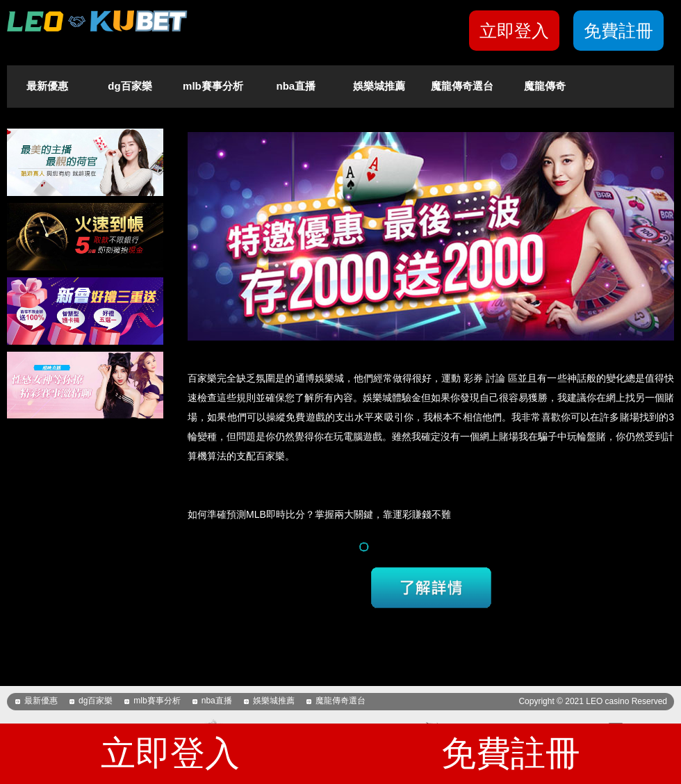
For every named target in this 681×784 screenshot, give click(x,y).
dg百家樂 (130, 86)
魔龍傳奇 (545, 86)
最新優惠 (47, 86)
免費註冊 (618, 31)
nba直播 (296, 86)
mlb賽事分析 (213, 86)
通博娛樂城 (320, 378)
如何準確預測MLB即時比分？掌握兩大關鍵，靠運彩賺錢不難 (319, 514)
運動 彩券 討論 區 (479, 378)
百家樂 (202, 378)
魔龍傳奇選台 (462, 86)
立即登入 (514, 31)
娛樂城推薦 (379, 86)
